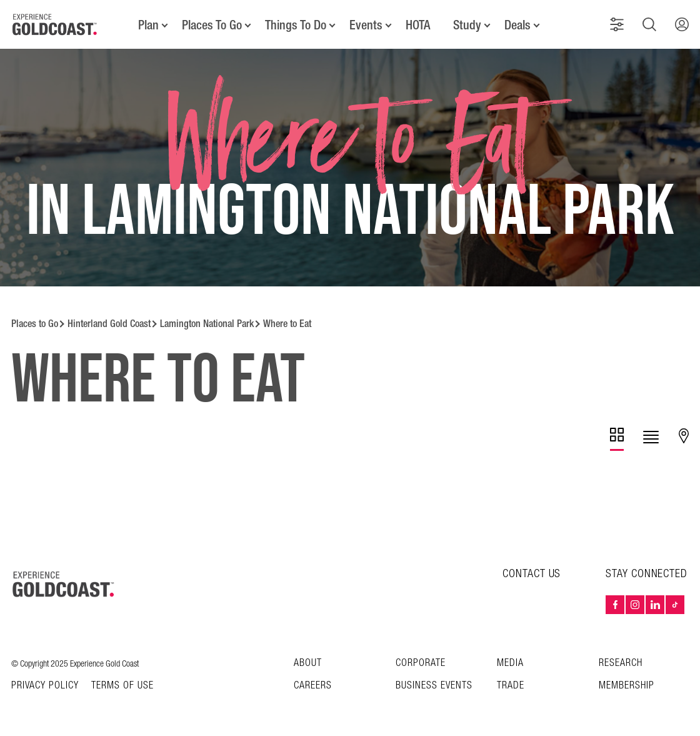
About (308, 663)
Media (510, 663)
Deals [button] (517, 25)
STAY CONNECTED (647, 574)
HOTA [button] (418, 25)
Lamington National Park (207, 324)
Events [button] (366, 25)
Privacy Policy (45, 686)
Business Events (434, 686)
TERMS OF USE (122, 686)
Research (621, 663)
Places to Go (35, 324)
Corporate (421, 663)
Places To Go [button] (212, 25)
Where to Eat (287, 324)
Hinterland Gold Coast (109, 324)
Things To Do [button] (296, 25)
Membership (627, 686)
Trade (511, 686)
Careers (313, 686)
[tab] (617, 439)
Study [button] (467, 25)
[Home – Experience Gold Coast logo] (64, 584)
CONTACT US (532, 574)
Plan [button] (148, 25)
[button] (617, 24)
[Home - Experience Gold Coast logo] (55, 24)
